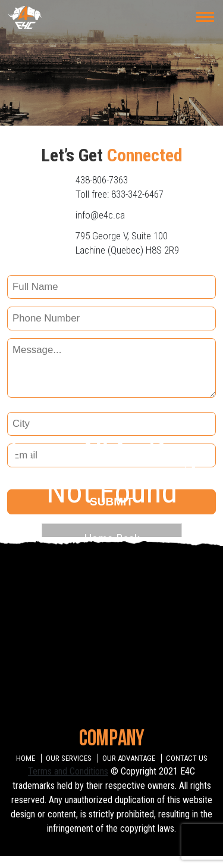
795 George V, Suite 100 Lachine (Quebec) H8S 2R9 (127, 243)
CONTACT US (187, 758)
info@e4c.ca (100, 215)
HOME (26, 758)
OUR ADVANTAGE (129, 758)
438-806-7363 (102, 180)
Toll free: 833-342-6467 (120, 194)
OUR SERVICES (69, 758)
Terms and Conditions (68, 771)
